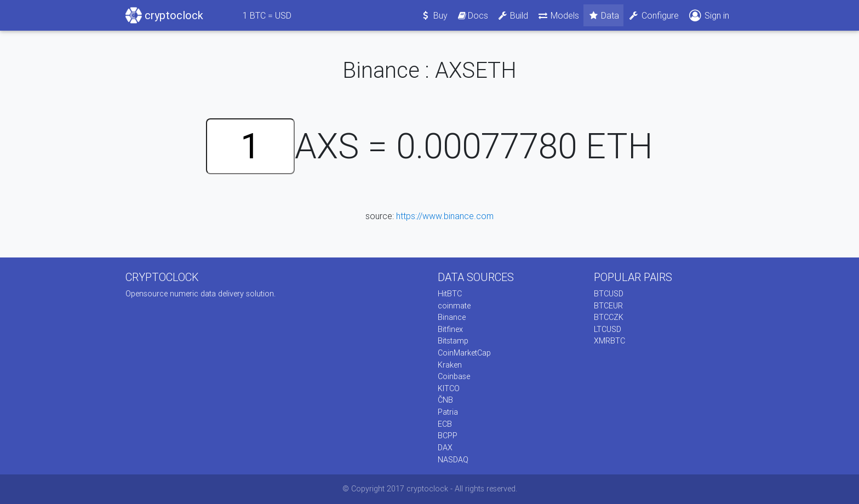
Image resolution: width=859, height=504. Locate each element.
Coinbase (454, 376)
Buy (434, 15)
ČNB (445, 400)
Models (558, 15)
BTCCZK (609, 317)
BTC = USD (267, 15)
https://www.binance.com (445, 216)
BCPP (448, 436)
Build (513, 15)
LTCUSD (608, 329)
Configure (653, 15)
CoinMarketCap (464, 353)
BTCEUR (608, 306)
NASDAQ (453, 460)
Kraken (450, 365)
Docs (472, 15)
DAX (445, 448)
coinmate (454, 306)
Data (604, 15)
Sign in (708, 16)
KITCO (449, 388)
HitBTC (450, 294)
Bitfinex (450, 329)
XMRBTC (609, 341)
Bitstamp (453, 341)
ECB (445, 424)
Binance (452, 317)
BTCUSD (609, 294)
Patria (448, 412)
